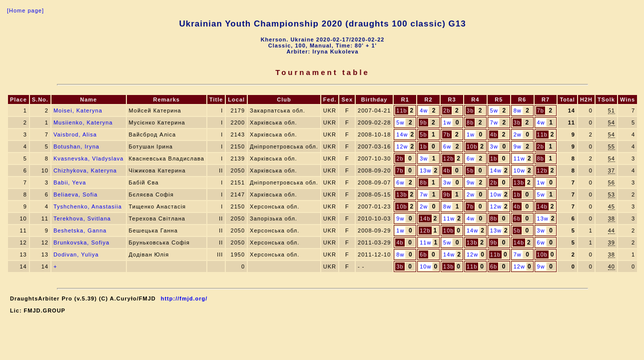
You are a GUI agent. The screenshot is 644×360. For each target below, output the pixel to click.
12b (448, 158)
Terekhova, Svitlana (82, 218)
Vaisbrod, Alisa (75, 134)
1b (423, 146)
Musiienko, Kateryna (83, 122)
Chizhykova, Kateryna (85, 170)
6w (447, 146)
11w (519, 158)
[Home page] (25, 10)
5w (494, 110)
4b (494, 134)
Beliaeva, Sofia (75, 194)
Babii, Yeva (70, 182)
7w (494, 122)
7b (541, 110)
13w (425, 170)
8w (518, 110)
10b (472, 146)
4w (424, 110)
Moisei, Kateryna (78, 110)
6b (517, 218)
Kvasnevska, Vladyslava (89, 158)
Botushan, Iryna (76, 146)
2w (518, 134)
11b (401, 110)
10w (519, 170)
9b (423, 122)
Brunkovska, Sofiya (81, 242)
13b (519, 182)
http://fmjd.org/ (184, 298)
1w (447, 122)
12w (402, 146)
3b (470, 110)
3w (494, 146)
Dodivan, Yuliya (76, 254)
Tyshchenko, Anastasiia (88, 206)
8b (470, 122)
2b (447, 110)
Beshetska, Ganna (80, 230)
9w (518, 146)
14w (402, 134)
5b (423, 134)
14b (542, 206)
